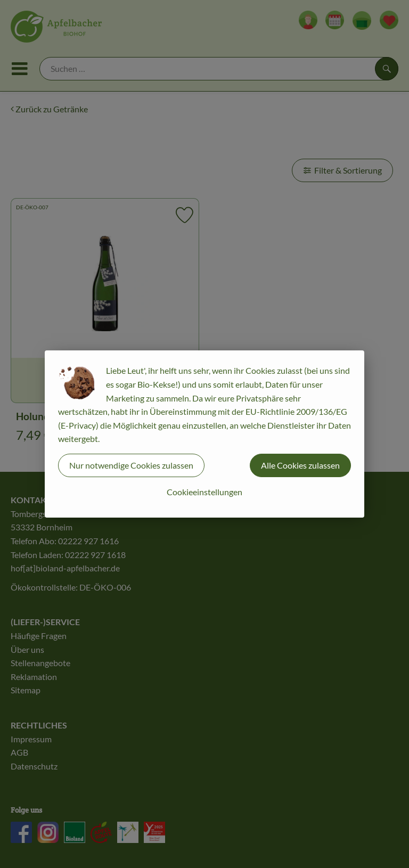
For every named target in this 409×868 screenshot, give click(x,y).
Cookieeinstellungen (204, 492)
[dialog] (204, 434)
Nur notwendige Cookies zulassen (131, 465)
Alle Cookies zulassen (300, 465)
